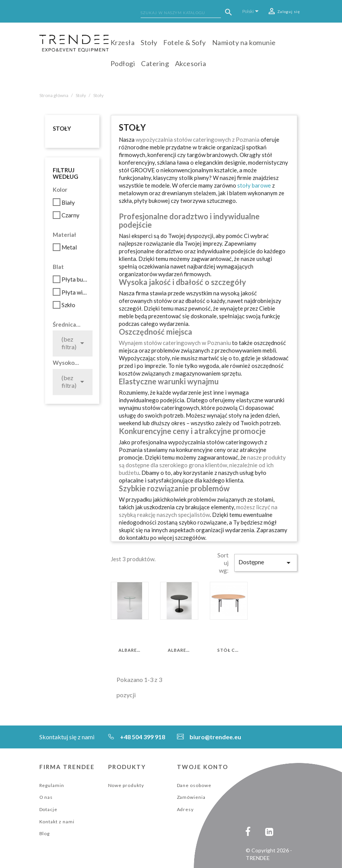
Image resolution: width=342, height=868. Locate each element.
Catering (155, 63)
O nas (46, 797)
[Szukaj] (181, 13)
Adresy (186, 809)
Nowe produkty (126, 785)
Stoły (149, 42)
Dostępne (266, 563)
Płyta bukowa (75, 279)
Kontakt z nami (57, 822)
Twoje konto (203, 767)
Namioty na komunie (244, 42)
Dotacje (49, 809)
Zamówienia (191, 797)
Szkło (68, 305)
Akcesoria (191, 63)
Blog (45, 833)
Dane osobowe (194, 785)
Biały (68, 202)
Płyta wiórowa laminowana (75, 292)
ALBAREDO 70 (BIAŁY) (130, 650)
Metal (69, 247)
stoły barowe (254, 185)
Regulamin (52, 785)
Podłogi (123, 63)
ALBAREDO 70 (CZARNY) (179, 650)
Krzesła (123, 42)
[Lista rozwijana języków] (252, 11)
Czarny (71, 215)
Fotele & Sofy (185, 42)
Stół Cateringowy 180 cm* (229, 650)
